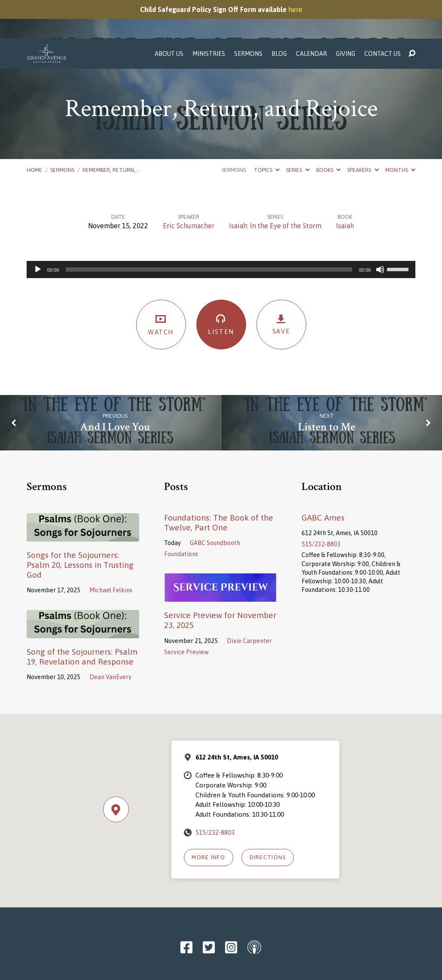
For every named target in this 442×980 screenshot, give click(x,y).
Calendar (311, 15)
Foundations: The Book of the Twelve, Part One (219, 484)
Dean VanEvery (110, 638)
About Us (169, 15)
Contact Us (383, 15)
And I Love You (115, 388)
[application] (221, 231)
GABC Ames (323, 479)
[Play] (38, 231)
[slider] (209, 231)
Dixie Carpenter (249, 602)
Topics (267, 131)
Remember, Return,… (111, 131)
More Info (208, 819)
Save (281, 286)
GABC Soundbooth (215, 504)
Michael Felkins (111, 551)
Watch (161, 286)
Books (328, 131)
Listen (221, 285)
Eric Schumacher (189, 187)
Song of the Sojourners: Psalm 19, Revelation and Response (82, 618)
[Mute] (380, 231)
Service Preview (186, 613)
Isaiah (345, 187)
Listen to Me (327, 388)
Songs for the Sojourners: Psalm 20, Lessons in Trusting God (80, 526)
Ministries (209, 15)
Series (298, 131)
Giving (346, 15)
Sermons (248, 15)
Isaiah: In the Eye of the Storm (275, 187)
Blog (279, 15)
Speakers (363, 131)
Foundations (181, 515)
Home (34, 131)
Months (400, 131)
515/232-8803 (321, 505)
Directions (268, 819)
